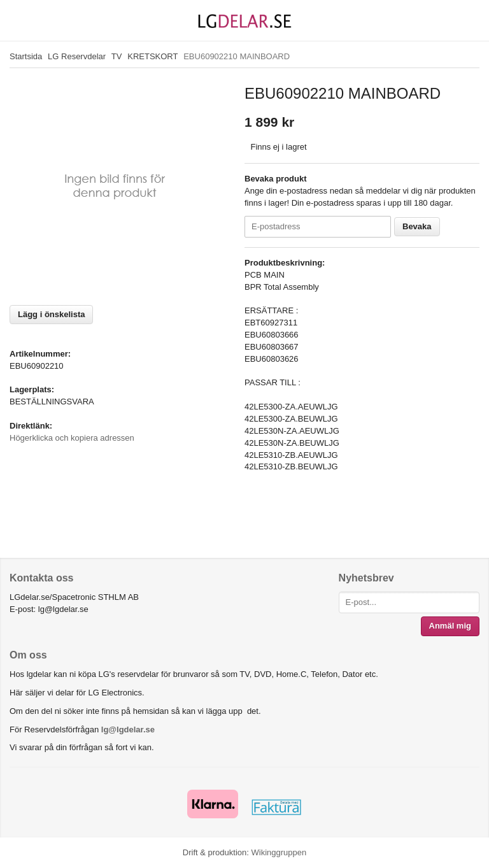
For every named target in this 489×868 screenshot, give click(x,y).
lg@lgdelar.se (128, 729)
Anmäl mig (450, 626)
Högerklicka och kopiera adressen (72, 438)
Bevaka (417, 226)
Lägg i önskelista (51, 314)
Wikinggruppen (279, 852)
